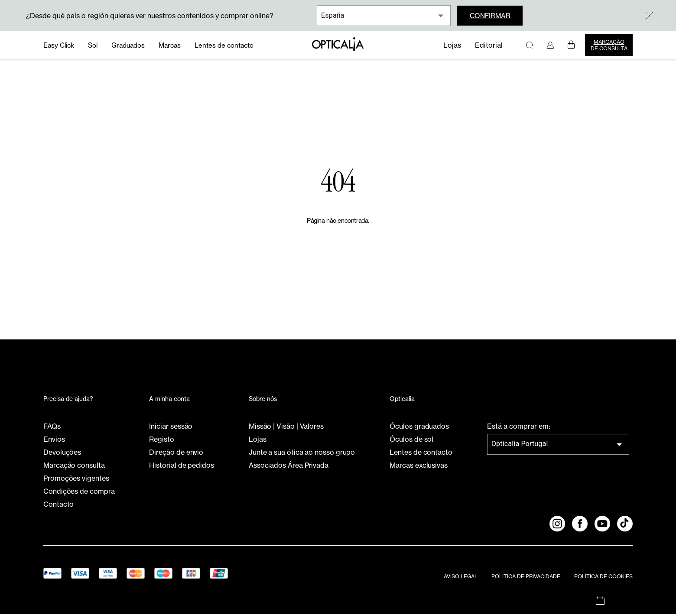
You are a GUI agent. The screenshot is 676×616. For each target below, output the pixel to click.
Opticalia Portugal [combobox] (520, 446)
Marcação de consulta (609, 45)
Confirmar (492, 16)
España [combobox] (333, 15)
